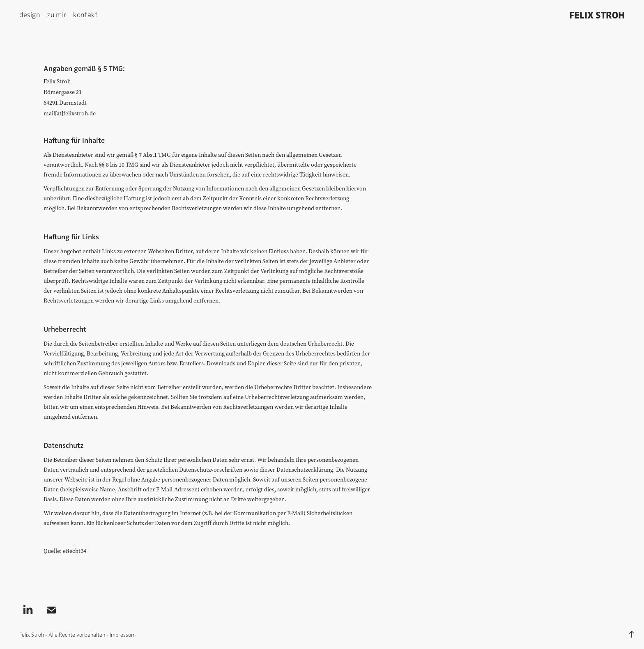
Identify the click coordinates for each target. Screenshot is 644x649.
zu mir (56, 14)
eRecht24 (75, 551)
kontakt (85, 14)
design (30, 14)
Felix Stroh (597, 14)
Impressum (123, 634)
